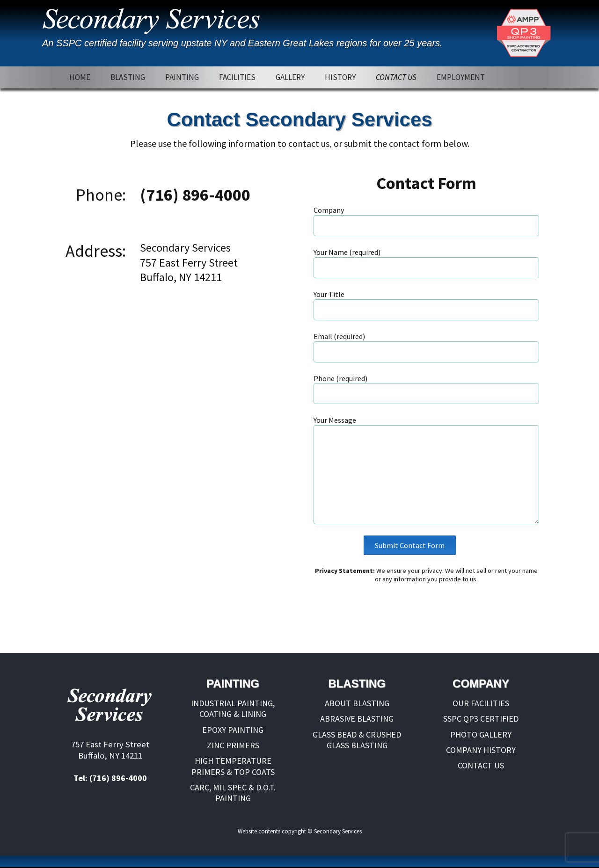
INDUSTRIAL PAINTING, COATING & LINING (233, 709)
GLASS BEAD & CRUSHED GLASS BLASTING (357, 740)
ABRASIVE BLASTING (357, 719)
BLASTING (128, 77)
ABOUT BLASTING (357, 703)
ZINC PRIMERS (233, 745)
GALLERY (290, 77)
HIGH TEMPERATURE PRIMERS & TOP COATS (233, 766)
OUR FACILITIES (481, 703)
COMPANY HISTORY (481, 750)
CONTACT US (396, 77)
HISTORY (340, 77)
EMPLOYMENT (461, 77)
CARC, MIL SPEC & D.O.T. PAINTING (233, 793)
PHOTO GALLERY (481, 734)
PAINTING (182, 77)
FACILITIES (237, 77)
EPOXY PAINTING (233, 730)
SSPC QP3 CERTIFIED (481, 719)
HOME (80, 77)
